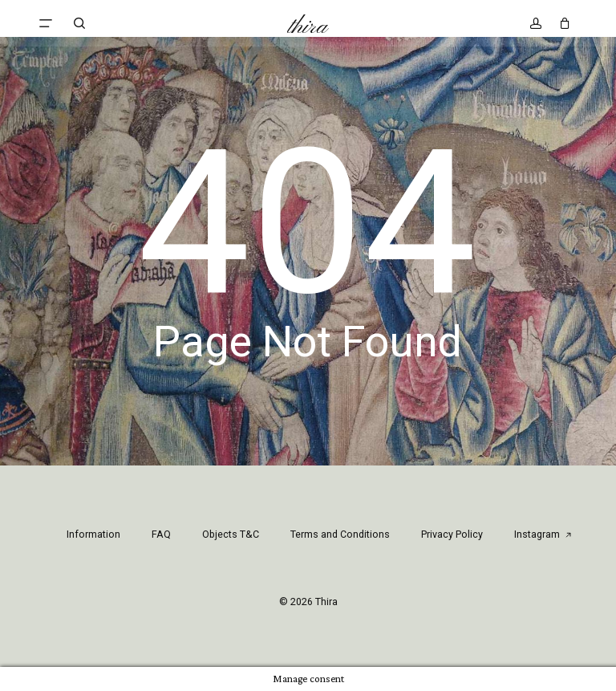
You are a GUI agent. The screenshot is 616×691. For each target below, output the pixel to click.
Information (93, 534)
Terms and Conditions (340, 534)
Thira (308, 27)
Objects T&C (231, 534)
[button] (46, 23)
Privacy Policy (452, 534)
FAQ (161, 534)
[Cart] (561, 23)
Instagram (543, 534)
